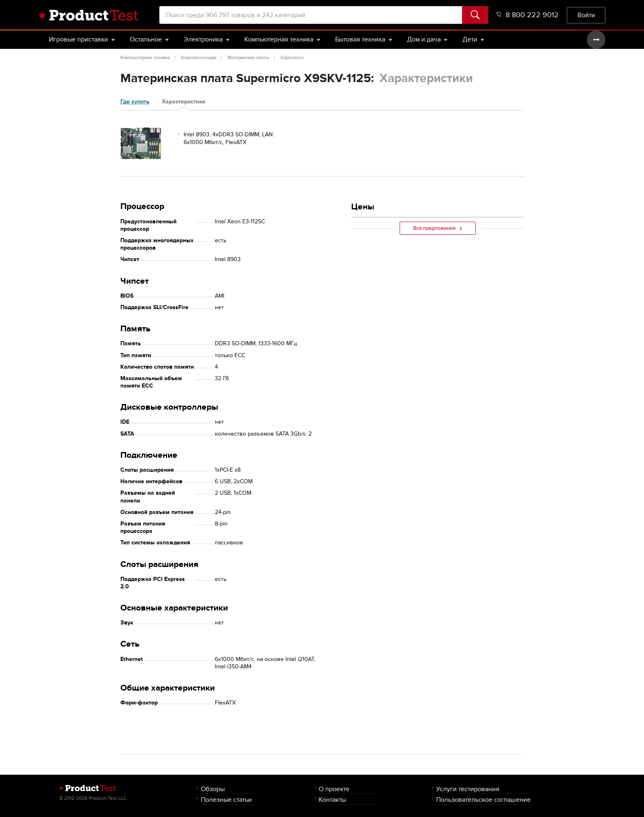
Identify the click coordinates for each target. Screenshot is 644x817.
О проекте (334, 789)
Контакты (332, 800)
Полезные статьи (226, 800)
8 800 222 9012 (528, 15)
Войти (586, 15)
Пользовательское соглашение (483, 800)
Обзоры (213, 789)
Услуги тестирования (468, 789)
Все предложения (438, 228)
